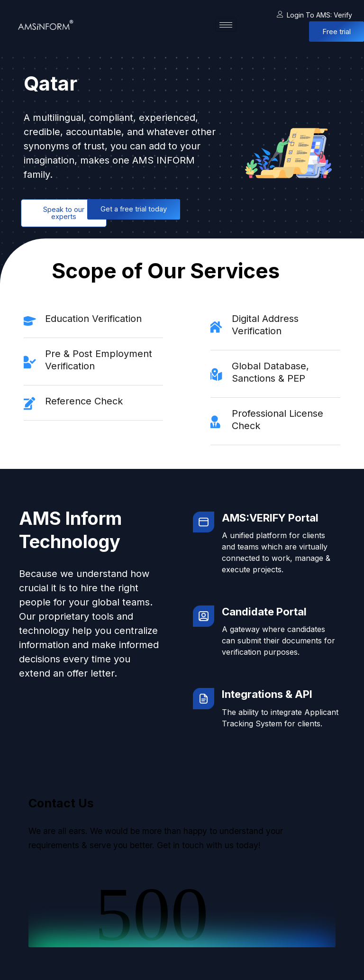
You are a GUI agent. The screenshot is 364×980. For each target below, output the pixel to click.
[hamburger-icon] (226, 25)
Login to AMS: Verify (314, 15)
